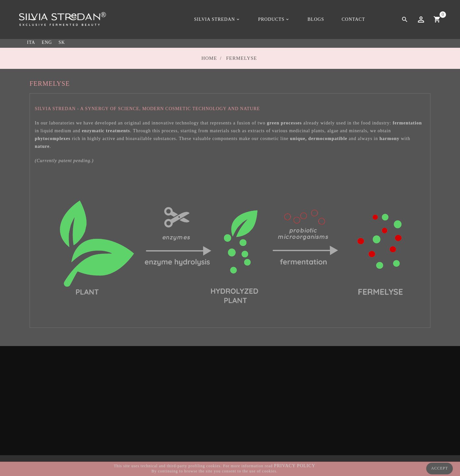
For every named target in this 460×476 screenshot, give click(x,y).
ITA (31, 42)
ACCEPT (440, 468)
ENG (47, 42)
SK (62, 42)
